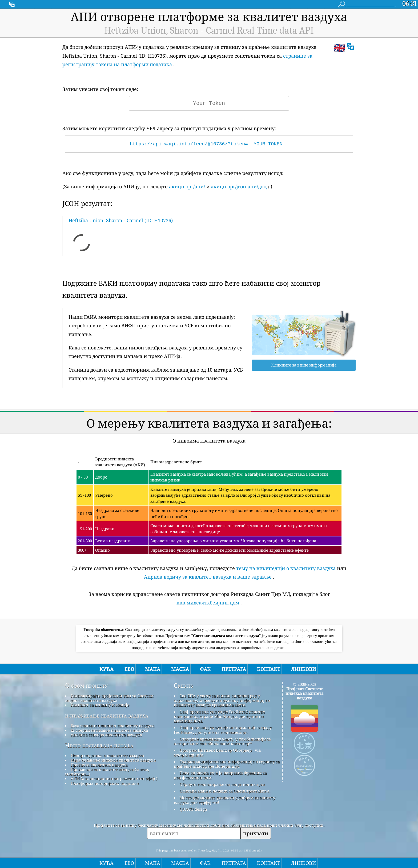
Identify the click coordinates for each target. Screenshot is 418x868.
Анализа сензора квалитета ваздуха (106, 735)
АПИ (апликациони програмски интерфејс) (114, 778)
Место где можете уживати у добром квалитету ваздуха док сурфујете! (224, 800)
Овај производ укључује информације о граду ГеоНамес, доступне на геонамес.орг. (223, 730)
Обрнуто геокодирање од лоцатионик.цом (222, 784)
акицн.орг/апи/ (187, 186)
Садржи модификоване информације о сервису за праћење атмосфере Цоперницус (227, 764)
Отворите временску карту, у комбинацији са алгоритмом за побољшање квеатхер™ (222, 741)
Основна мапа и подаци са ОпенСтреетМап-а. (225, 791)
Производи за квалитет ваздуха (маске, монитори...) (107, 772)
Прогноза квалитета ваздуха (99, 765)
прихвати (256, 833)
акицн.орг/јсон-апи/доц (239, 186)
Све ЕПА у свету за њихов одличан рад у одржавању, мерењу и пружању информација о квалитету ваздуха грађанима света (222, 700)
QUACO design (193, 809)
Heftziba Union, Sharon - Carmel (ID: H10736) (121, 220)
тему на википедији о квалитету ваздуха (286, 568)
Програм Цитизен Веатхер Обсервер (216, 750)
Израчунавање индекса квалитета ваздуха (113, 760)
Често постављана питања (99, 745)
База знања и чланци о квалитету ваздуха (112, 726)
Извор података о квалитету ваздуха (107, 755)
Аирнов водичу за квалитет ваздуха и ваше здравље (208, 577)
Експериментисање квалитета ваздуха (109, 730)
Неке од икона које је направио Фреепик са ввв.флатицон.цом (220, 775)
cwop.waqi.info (189, 755)
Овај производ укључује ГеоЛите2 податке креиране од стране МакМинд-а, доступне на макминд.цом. (219, 716)
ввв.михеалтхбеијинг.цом (208, 603)
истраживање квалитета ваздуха (107, 715)
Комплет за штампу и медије (100, 705)
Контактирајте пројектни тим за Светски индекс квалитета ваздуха (109, 698)
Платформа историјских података (105, 783)
